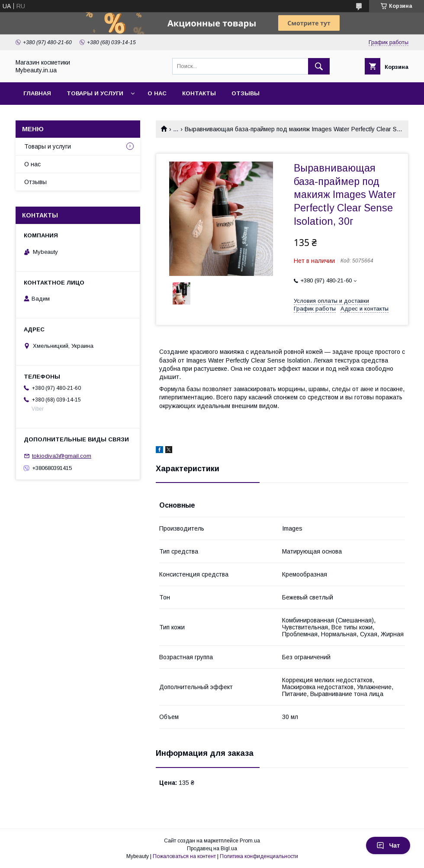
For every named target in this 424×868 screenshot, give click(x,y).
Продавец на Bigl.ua (212, 849)
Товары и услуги (95, 93)
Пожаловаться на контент (184, 856)
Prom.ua (250, 841)
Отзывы (246, 93)
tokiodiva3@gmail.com (62, 456)
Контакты (199, 93)
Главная (37, 93)
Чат (388, 845)
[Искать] (319, 66)
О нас (157, 93)
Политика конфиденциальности (259, 856)
